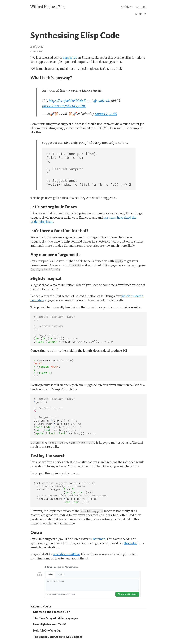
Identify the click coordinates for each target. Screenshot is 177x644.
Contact (141, 7)
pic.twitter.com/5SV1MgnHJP (64, 106)
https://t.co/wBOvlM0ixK (67, 101)
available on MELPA (67, 554)
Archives (127, 7)
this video (130, 543)
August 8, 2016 (106, 114)
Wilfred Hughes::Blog (48, 7)
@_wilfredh (102, 101)
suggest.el (70, 58)
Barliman (99, 539)
